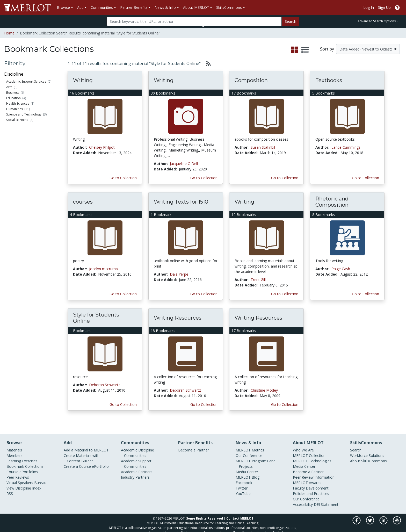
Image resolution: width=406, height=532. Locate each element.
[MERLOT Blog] (397, 518)
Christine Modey (264, 390)
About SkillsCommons (368, 455)
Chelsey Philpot (102, 147)
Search (291, 21)
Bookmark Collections (25, 461)
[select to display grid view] (295, 50)
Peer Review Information (314, 472)
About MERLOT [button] (196, 7)
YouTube (243, 488)
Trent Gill (258, 280)
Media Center (247, 466)
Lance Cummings (346, 147)
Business (13, 93)
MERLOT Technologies (312, 455)
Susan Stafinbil (263, 147)
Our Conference (249, 450)
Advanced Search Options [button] (377, 21)
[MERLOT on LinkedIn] (384, 518)
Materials (14, 445)
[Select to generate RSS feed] (206, 63)
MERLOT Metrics (250, 445)
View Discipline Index (24, 483)
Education (13, 98)
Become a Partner (194, 445)
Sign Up (384, 7)
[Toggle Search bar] (203, 26)
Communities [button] (102, 7)
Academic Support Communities (136, 458)
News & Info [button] (165, 7)
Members (15, 450)
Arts (9, 87)
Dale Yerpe (179, 274)
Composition (251, 80)
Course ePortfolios (22, 466)
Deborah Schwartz (105, 385)
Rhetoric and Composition (332, 202)
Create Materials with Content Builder (82, 453)
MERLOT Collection (309, 450)
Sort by (327, 49)
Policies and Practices (311, 488)
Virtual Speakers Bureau (26, 477)
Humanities (15, 109)
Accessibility (303, 499)
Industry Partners (135, 472)
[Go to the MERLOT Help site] (397, 7)
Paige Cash (341, 269)
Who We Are (303, 445)
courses (83, 202)
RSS (10, 488)
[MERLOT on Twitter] (370, 518)
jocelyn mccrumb (103, 269)
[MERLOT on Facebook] (357, 518)
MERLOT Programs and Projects (256, 458)
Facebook (244, 477)
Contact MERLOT (240, 513)
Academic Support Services (26, 81)
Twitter (242, 483)
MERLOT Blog (248, 472)
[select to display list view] (305, 50)
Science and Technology (24, 114)
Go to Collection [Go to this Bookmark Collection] (123, 178)
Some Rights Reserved (205, 513)
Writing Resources (178, 318)
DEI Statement (326, 499)
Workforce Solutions (367, 450)
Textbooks (329, 80)
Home (9, 33)
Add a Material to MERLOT (86, 445)
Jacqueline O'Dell (184, 164)
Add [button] (80, 7)
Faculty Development (311, 483)
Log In (369, 7)
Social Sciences (17, 120)
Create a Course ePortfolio (86, 461)
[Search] (194, 21)
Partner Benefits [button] (134, 7)
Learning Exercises (22, 455)
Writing (83, 80)
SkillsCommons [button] (229, 7)
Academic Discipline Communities (137, 447)
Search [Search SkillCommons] (356, 445)
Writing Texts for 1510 (181, 202)
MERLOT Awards (307, 477)
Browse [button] (63, 7)
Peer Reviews (18, 472)
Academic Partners (137, 466)
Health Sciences (18, 103)
